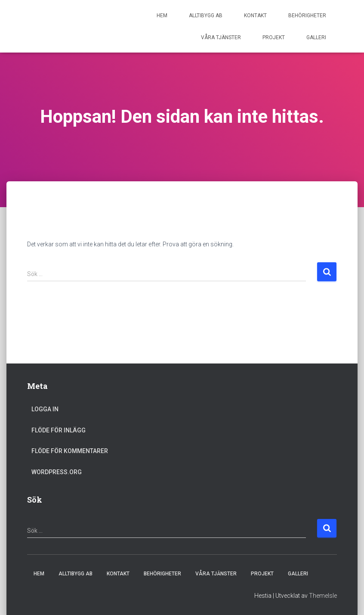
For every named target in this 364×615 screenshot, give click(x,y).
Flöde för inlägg (59, 430)
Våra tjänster (221, 37)
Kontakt (255, 16)
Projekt (274, 37)
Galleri (316, 37)
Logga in (45, 409)
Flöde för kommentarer (70, 451)
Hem (162, 16)
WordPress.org (57, 472)
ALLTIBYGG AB (206, 16)
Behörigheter (307, 16)
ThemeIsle (323, 596)
